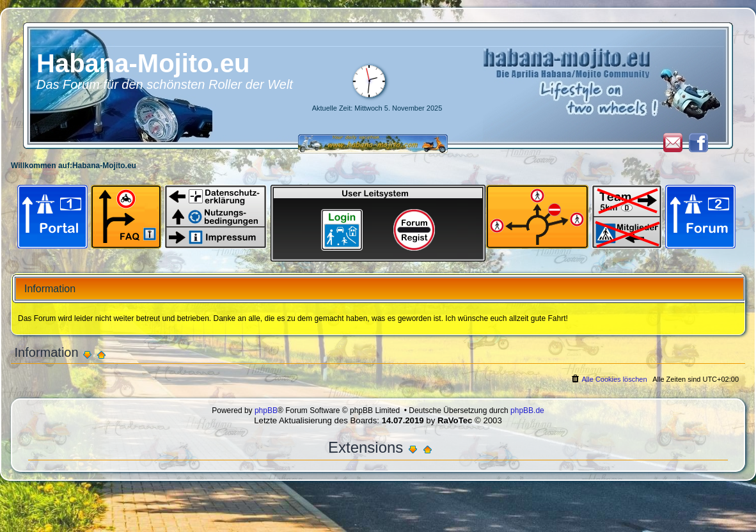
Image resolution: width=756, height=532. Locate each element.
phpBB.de (527, 411)
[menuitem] (608, 379)
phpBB (266, 411)
